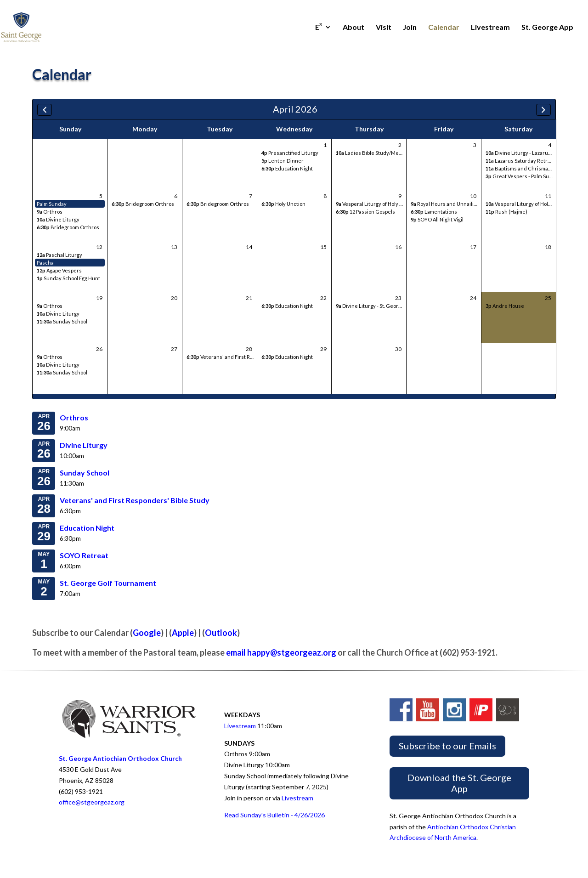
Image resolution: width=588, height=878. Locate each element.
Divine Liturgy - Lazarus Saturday (529, 153)
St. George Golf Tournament (108, 583)
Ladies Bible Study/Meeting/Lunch (382, 153)
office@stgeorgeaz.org (92, 802)
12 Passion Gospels (365, 212)
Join (410, 28)
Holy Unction (283, 204)
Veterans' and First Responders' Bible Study (246, 357)
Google (147, 633)
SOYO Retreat (84, 555)
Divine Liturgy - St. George (370, 306)
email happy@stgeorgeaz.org (281, 652)
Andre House (505, 306)
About (353, 28)
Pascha (45, 263)
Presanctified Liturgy (290, 153)
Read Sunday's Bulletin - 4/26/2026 (274, 815)
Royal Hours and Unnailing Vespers (455, 204)
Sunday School (62, 321)
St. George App (547, 28)
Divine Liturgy (58, 219)
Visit (384, 28)
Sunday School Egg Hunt (68, 278)
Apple (183, 633)
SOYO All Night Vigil (437, 219)
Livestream (490, 28)
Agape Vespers (59, 270)
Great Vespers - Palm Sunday (523, 176)
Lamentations (434, 212)
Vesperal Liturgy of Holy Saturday (529, 204)
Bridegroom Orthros (68, 227)
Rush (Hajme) (506, 212)
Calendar (444, 28)
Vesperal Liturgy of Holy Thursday (379, 204)
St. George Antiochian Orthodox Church (120, 758)
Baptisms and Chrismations (523, 168)
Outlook (221, 633)
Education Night (287, 168)
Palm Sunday (52, 204)
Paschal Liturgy (59, 255)
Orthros (50, 212)
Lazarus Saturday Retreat (520, 161)
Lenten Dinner (283, 161)
